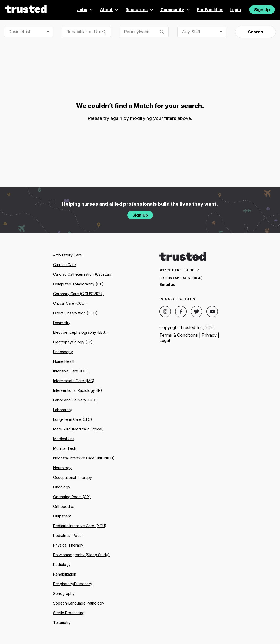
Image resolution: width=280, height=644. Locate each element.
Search (255, 32)
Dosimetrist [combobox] (19, 32)
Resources (140, 10)
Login (235, 10)
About (110, 10)
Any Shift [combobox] (191, 32)
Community (176, 10)
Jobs (85, 10)
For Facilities (210, 10)
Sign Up (262, 10)
